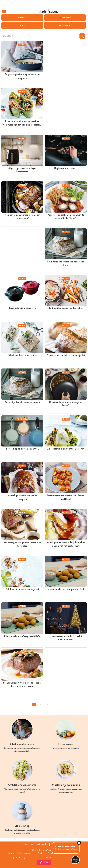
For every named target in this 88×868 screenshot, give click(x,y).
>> (54, 704)
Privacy (11, 853)
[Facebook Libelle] (50, 844)
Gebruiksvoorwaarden (26, 853)
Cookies (41, 853)
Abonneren (38, 858)
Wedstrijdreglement (23, 858)
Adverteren (50, 858)
